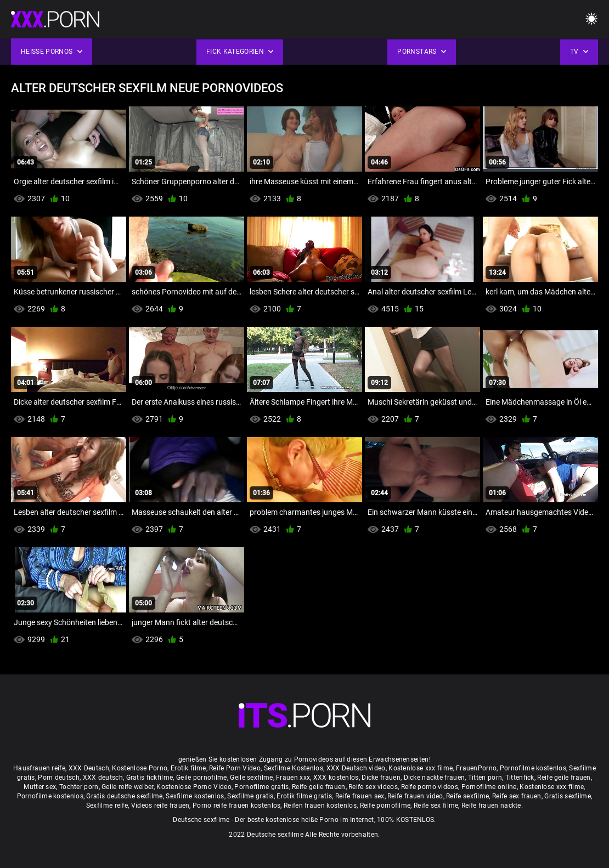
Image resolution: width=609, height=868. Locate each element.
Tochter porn (79, 787)
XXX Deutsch (89, 768)
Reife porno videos (430, 787)
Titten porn (485, 778)
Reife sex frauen (517, 796)
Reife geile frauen (564, 778)
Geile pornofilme (202, 778)
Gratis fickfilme (150, 778)
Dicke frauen (381, 778)
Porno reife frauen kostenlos (236, 805)
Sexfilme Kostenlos (294, 768)
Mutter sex (40, 787)
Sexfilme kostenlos (195, 796)
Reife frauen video (415, 796)
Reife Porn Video (235, 768)
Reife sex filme (436, 805)
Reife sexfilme (467, 796)
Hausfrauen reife (39, 768)
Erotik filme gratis (304, 796)
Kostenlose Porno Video (194, 787)
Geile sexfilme (251, 778)
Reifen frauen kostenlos (320, 805)
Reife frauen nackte (491, 805)
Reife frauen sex (360, 796)
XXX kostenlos (336, 778)
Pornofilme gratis (261, 787)
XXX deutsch (103, 778)
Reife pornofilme (385, 805)
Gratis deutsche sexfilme (124, 796)
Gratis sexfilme (568, 796)
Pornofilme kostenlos (533, 768)
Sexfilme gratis (250, 796)
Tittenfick (520, 778)
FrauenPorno (476, 768)
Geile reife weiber (127, 787)
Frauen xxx (293, 778)
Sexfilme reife (107, 805)
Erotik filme (188, 768)
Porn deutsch (59, 778)
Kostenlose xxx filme (421, 768)
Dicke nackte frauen (435, 778)
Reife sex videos (373, 787)
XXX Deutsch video (356, 768)
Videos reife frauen (160, 805)
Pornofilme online (489, 787)
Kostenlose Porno (140, 768)
